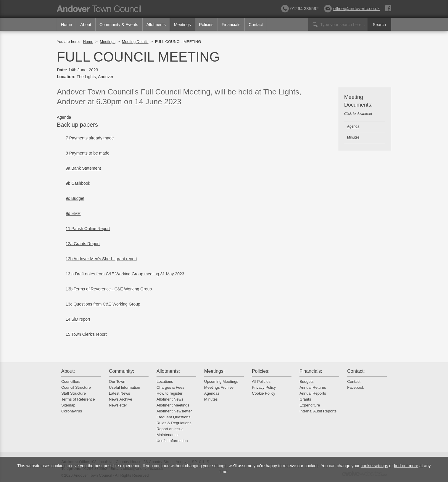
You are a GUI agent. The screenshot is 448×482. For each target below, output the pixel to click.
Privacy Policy (264, 387)
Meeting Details (135, 42)
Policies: (261, 371)
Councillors (71, 381)
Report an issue (170, 429)
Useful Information (125, 387)
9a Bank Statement (83, 168)
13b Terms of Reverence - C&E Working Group (109, 289)
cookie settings (374, 466)
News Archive (121, 399)
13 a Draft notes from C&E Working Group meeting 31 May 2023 (125, 274)
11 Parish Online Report (88, 229)
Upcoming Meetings (221, 381)
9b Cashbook (78, 183)
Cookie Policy (264, 393)
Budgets (307, 381)
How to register (169, 393)
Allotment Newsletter (174, 411)
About (86, 25)
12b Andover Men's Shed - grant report (101, 259)
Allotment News (170, 399)
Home (66, 25)
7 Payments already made (90, 138)
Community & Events (119, 25)
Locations (165, 381)
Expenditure (310, 405)
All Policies (261, 381)
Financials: (311, 371)
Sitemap (68, 405)
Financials (231, 25)
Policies (206, 25)
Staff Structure (74, 393)
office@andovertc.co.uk (352, 8)
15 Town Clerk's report (86, 334)
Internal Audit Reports (318, 411)
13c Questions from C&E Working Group (103, 304)
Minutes (353, 137)
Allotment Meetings (173, 405)
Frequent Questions (173, 417)
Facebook (356, 387)
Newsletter (118, 405)
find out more (406, 466)
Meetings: (214, 371)
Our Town (117, 381)
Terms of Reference (78, 399)
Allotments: (168, 371)
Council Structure (76, 387)
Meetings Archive (219, 387)
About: (68, 371)
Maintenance (167, 435)
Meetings (182, 25)
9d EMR (73, 213)
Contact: (356, 371)
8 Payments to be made (88, 153)
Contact (256, 25)
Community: (121, 371)
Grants (305, 399)
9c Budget (75, 198)
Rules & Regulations (174, 423)
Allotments (156, 25)
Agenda (353, 126)
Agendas (212, 393)
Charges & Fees (170, 387)
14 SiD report (78, 319)
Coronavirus (72, 411)
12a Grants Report (83, 244)
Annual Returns (313, 387)
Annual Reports (313, 393)
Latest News (120, 393)
